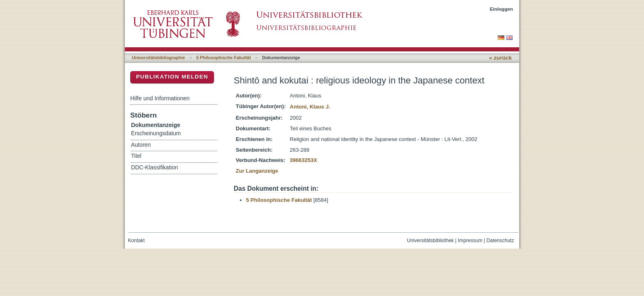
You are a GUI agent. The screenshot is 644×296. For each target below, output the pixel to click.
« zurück (500, 58)
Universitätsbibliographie (158, 58)
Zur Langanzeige (257, 171)
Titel (136, 156)
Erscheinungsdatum (156, 133)
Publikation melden (172, 77)
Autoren (141, 145)
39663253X (304, 160)
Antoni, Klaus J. (310, 107)
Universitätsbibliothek (430, 240)
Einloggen (502, 9)
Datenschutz (500, 240)
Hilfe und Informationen (160, 98)
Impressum (470, 240)
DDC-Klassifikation (154, 168)
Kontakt (137, 240)
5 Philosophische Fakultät (224, 58)
